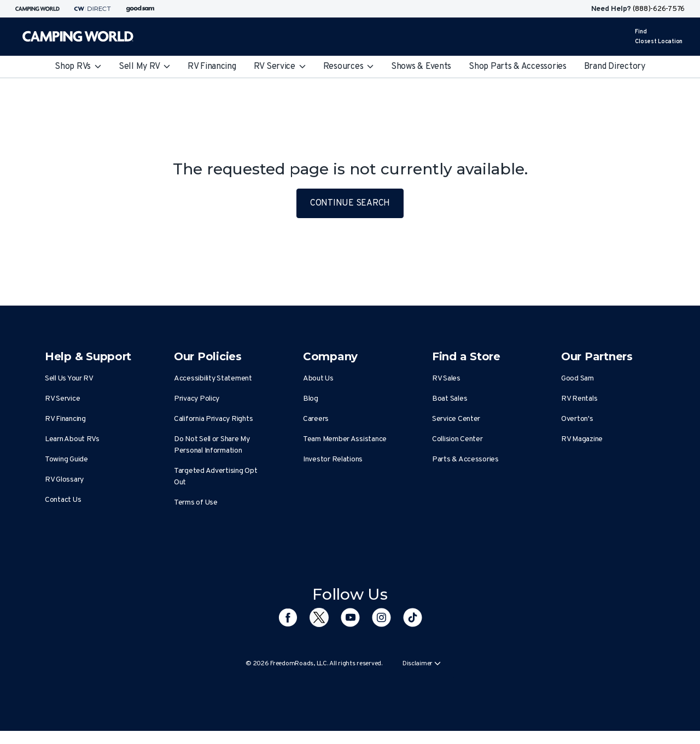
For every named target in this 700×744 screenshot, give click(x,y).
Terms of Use (196, 503)
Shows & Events (421, 67)
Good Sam (577, 379)
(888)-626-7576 (659, 9)
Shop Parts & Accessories (518, 67)
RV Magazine (582, 439)
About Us (318, 379)
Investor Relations (333, 459)
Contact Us (63, 500)
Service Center (456, 419)
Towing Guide (66, 459)
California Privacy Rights (213, 419)
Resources (348, 67)
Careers (316, 419)
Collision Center (457, 439)
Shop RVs (78, 67)
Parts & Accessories (465, 459)
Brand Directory (615, 67)
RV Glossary (64, 480)
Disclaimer (422, 664)
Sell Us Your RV (69, 379)
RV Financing (212, 67)
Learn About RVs (72, 439)
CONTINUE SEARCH (350, 203)
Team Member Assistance (345, 439)
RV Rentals (579, 399)
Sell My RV (144, 67)
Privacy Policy (197, 399)
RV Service (280, 67)
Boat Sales (450, 399)
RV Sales (446, 379)
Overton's (577, 419)
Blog (311, 399)
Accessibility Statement (213, 379)
